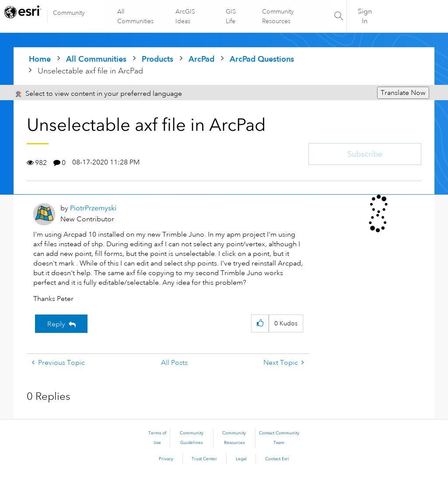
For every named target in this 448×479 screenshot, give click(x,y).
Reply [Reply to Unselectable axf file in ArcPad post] (56, 324)
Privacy (166, 459)
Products (157, 59)
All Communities (136, 16)
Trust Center (204, 459)
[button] (260, 323)
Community (69, 13)
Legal (241, 459)
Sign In (365, 16)
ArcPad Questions (262, 59)
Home (40, 59)
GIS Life (231, 16)
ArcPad (201, 59)
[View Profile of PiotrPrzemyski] (93, 208)
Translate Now (403, 93)
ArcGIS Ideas (186, 16)
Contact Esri (277, 459)
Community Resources (278, 16)
